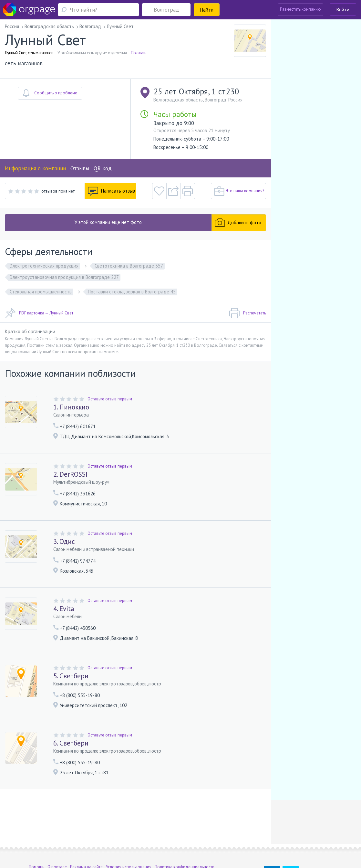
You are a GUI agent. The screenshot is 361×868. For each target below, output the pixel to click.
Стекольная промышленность (41, 292)
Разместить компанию (300, 9)
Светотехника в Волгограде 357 (129, 266)
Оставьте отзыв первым (110, 399)
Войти (343, 10)
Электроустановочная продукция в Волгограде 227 (64, 277)
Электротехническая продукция (44, 266)
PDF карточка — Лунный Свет (39, 313)
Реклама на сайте (86, 830)
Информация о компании (35, 168)
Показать (138, 53)
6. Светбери (71, 743)
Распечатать (248, 313)
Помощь (36, 830)
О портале (57, 830)
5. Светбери (71, 676)
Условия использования (129, 830)
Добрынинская (65, 839)
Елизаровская (132, 839)
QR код (103, 168)
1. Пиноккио (71, 407)
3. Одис (64, 541)
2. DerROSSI (70, 474)
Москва (36, 839)
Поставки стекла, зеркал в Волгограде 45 (132, 292)
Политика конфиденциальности (185, 830)
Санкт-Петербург (96, 839)
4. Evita (64, 609)
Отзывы (80, 168)
